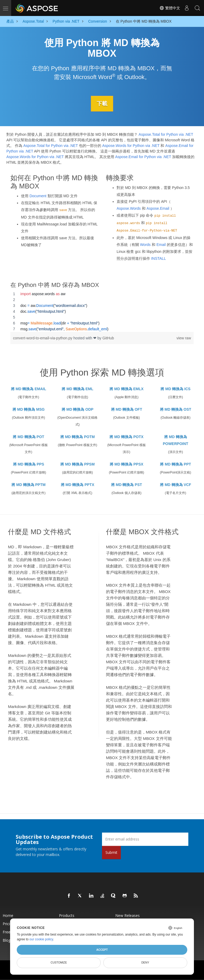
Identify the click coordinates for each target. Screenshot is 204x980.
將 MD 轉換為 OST (176, 409)
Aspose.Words (129, 208)
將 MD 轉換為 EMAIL (29, 389)
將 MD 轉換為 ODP (78, 409)
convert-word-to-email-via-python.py (43, 338)
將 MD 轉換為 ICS (175, 389)
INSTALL (159, 258)
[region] (102, 311)
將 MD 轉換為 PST (127, 485)
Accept (102, 950)
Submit (111, 852)
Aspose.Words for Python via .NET (131, 146)
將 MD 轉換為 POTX (126, 437)
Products (67, 915)
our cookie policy (41, 939)
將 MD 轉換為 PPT (175, 464)
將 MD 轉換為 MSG (29, 409)
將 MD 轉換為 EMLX (126, 389)
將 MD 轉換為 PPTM (28, 485)
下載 (102, 104)
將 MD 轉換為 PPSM (77, 464)
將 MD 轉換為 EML (77, 389)
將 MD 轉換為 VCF (175, 485)
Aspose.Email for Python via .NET (143, 157)
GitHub (108, 338)
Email (161, 244)
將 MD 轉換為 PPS (29, 464)
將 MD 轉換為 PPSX (127, 464)
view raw (184, 338)
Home (8, 915)
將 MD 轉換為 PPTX (78, 485)
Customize (59, 962)
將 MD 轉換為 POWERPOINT (176, 440)
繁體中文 (170, 8)
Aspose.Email (158, 208)
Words (145, 244)
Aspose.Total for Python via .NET (166, 134)
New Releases (127, 915)
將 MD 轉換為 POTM (78, 437)
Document (38, 196)
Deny (145, 962)
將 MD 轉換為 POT (28, 437)
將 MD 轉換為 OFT (127, 409)
